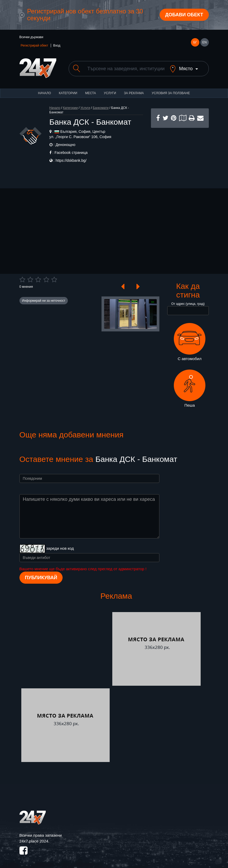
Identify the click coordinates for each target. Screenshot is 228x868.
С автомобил (190, 342)
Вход (57, 46)
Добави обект (184, 15)
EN (204, 42)
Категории (68, 93)
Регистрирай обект (34, 46)
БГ (195, 42)
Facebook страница (71, 153)
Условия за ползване (171, 93)
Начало (45, 93)
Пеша (190, 388)
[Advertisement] (180, 154)
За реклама (134, 93)
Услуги (110, 93)
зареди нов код (60, 548)
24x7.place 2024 (34, 841)
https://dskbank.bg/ (71, 160)
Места (91, 93)
